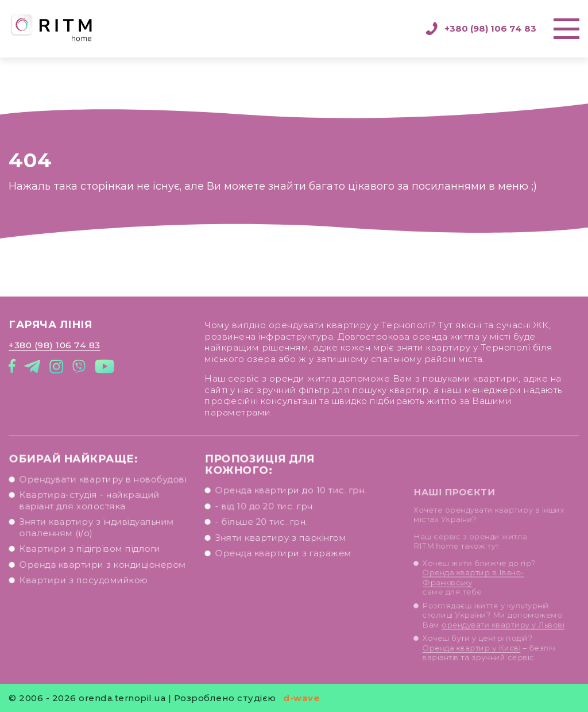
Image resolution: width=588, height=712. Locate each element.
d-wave (301, 698)
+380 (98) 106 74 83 (481, 29)
